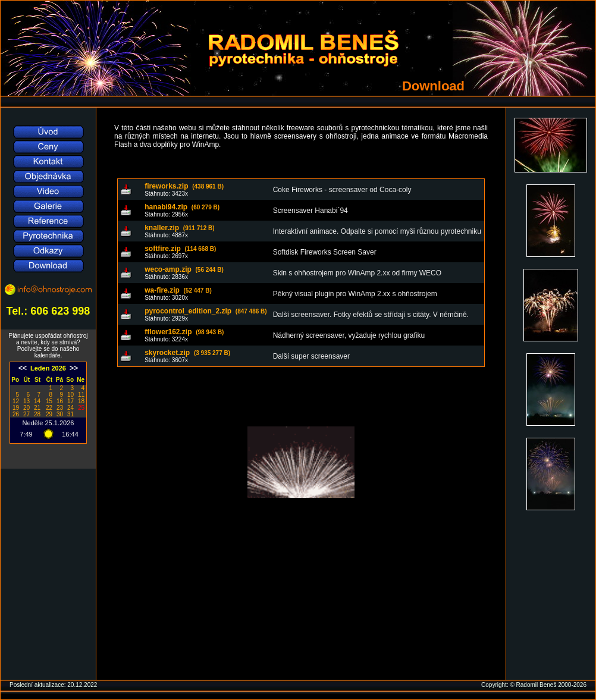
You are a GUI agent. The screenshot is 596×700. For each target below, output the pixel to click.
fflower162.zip (184, 332)
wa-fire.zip (178, 290)
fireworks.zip (184, 186)
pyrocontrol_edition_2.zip (206, 311)
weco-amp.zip (184, 269)
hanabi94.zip (182, 207)
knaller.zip (180, 228)
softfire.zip (180, 249)
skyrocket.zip (187, 353)
